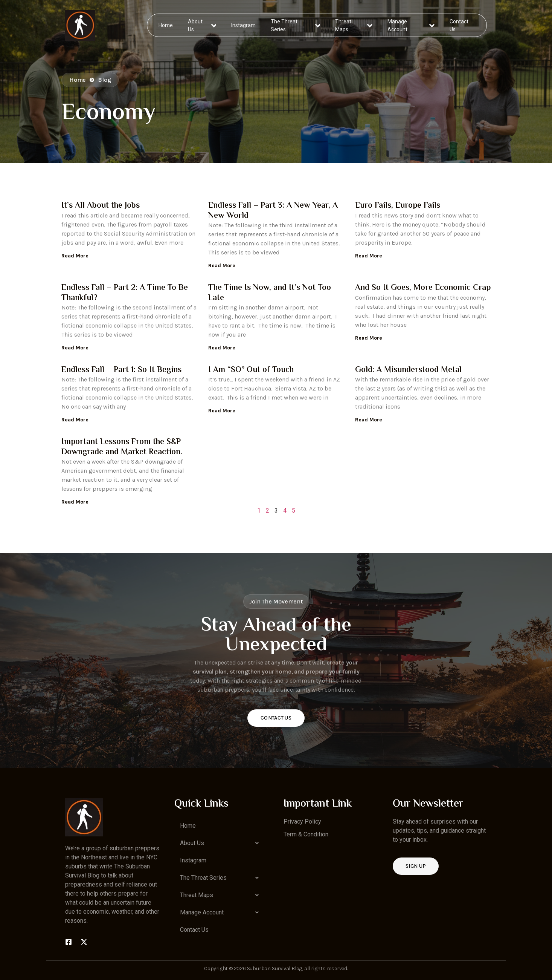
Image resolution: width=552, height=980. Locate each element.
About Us (202, 25)
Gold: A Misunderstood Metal (408, 370)
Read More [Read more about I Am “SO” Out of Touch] (222, 411)
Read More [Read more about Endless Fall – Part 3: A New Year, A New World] (222, 266)
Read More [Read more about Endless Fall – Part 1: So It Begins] (75, 420)
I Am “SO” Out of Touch (251, 370)
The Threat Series (296, 25)
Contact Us (459, 25)
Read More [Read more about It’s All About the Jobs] (75, 256)
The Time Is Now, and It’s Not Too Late (270, 293)
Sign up (416, 866)
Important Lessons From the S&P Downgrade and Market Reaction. (122, 447)
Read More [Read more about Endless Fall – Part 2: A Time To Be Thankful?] (75, 348)
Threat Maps (354, 25)
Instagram (244, 25)
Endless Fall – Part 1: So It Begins (121, 370)
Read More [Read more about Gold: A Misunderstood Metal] (369, 420)
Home (166, 25)
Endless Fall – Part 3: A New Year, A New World (273, 211)
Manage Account (411, 25)
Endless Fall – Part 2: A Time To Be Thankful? (125, 293)
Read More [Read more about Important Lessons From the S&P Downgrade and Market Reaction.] (75, 502)
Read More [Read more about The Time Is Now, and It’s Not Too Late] (222, 348)
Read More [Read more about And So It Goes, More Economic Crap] (369, 338)
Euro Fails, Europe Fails (398, 206)
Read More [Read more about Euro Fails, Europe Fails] (369, 256)
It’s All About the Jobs (101, 206)
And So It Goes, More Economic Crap (423, 288)
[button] (221, 843)
